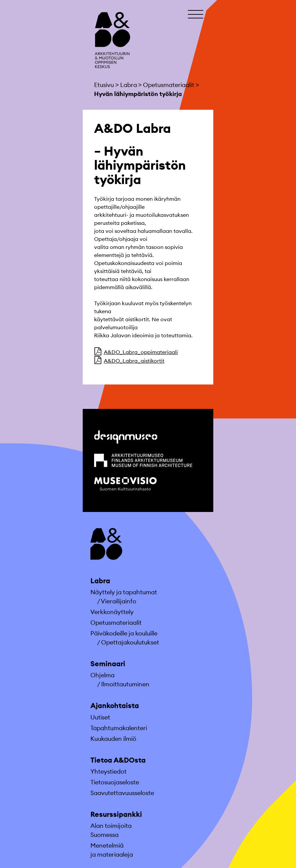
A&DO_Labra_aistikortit (134, 361)
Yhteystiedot (108, 771)
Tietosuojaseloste (115, 782)
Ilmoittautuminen (125, 684)
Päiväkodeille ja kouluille (124, 633)
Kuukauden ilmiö (113, 739)
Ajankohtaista (115, 706)
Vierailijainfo (119, 601)
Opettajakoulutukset (130, 642)
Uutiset (100, 717)
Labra (100, 581)
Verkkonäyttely (112, 612)
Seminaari (108, 664)
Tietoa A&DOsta (118, 760)
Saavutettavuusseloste (122, 793)
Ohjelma (102, 675)
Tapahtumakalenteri (119, 728)
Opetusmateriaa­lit (116, 623)
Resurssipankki (116, 814)
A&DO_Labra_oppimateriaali (141, 352)
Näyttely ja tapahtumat (124, 592)
